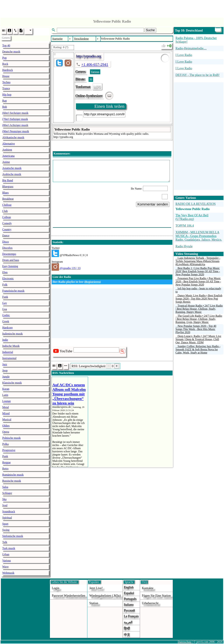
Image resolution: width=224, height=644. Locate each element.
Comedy (7, 223)
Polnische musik (11, 438)
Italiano (129, 605)
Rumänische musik (13, 475)
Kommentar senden (153, 204)
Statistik (57, 242)
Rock (5, 64)
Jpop (5, 370)
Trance (6, 88)
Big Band (8, 180)
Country (7, 229)
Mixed (6, 413)
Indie (5, 340)
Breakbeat (8, 199)
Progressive (9, 450)
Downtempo (9, 254)
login (56, 588)
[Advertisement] (112, 8)
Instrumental (9, 358)
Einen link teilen (109, 106)
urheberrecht (150, 603)
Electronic (8, 278)
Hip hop (7, 95)
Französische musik (13, 291)
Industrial (8, 352)
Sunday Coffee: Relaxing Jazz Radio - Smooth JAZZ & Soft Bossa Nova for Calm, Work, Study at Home (198, 349)
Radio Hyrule (184, 246)
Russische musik (12, 481)
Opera (6, 432)
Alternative (9, 144)
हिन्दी (127, 628)
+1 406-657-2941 (95, 64)
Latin (5, 395)
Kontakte (148, 588)
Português (130, 599)
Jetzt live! (96, 588)
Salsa (5, 487)
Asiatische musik (12, 168)
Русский (129, 610)
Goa (5, 309)
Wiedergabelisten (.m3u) (105, 596)
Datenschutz (185, 642)
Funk (5, 297)
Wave (5, 567)
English (129, 587)
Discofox (7, 248)
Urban (6, 554)
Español (129, 593)
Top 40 (6, 45)
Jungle (6, 377)
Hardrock (8, 70)
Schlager (7, 493)
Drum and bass (11, 260)
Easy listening (10, 266)
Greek (6, 321)
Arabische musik (12, 174)
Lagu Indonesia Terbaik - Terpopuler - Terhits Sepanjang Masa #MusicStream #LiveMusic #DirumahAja (198, 261)
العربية (128, 622)
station (94, 603)
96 (91, 79)
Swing (6, 530)
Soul (5, 505)
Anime (6, 162)
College (7, 217)
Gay (5, 303)
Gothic (6, 315)
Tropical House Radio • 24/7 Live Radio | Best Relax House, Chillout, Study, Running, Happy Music (199, 309)
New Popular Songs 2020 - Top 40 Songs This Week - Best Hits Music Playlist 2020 (196, 329)
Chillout (7, 205)
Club (5, 211)
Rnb (5, 107)
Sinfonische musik (13, 536)
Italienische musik (13, 334)
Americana (8, 156)
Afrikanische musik (13, 137)
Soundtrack (9, 511)
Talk (5, 542)
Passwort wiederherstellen (69, 596)
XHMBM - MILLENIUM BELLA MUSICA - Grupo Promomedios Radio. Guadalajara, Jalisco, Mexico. (199, 236)
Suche (150, 30)
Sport (5, 524)
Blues (5, 193)
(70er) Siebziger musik (15, 119)
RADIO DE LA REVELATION (196, 204)
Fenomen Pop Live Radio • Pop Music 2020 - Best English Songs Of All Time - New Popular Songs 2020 (198, 281)
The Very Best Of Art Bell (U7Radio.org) (192, 217)
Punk (5, 456)
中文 (127, 635)
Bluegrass (8, 186)
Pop (4, 58)
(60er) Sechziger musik (15, 113)
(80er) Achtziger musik (15, 125)
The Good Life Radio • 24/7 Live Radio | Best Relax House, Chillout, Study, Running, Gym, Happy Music (199, 319)
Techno (6, 82)
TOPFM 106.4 (185, 226)
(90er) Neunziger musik (16, 131)
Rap (5, 101)
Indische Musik (11, 346)
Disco (6, 242)
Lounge (7, 401)
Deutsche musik (11, 52)
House (6, 76)
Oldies (6, 426)
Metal (6, 407)
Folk (5, 285)
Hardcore (8, 328)
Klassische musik (12, 383)
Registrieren (93, 282)
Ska (4, 499)
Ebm (5, 272)
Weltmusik (8, 573)
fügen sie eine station (156, 596)
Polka (5, 444)
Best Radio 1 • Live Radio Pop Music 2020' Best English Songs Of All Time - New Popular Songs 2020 (198, 271)
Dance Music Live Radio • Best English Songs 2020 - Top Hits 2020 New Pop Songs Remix (199, 299)
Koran (6, 389)
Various (7, 561)
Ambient (7, 150)
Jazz (5, 364)
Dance (6, 236)
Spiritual (7, 518)
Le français (131, 616)
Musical (7, 419)
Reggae (6, 462)
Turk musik (9, 548)
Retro (5, 469)
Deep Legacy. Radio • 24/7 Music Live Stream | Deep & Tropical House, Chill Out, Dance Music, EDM (198, 339)
